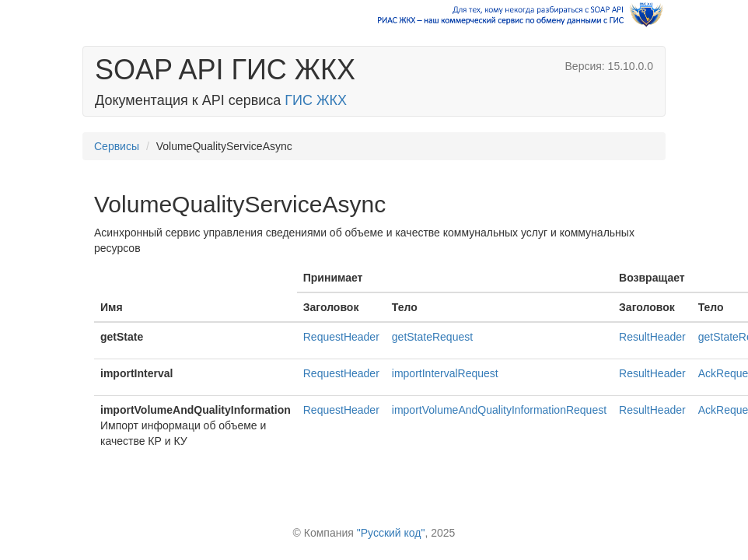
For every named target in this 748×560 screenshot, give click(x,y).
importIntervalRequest (445, 373)
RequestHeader (341, 337)
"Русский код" (391, 533)
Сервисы (117, 146)
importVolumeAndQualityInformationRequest (499, 410)
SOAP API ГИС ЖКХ (225, 70)
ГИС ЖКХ (316, 100)
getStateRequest (432, 337)
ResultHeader (652, 337)
